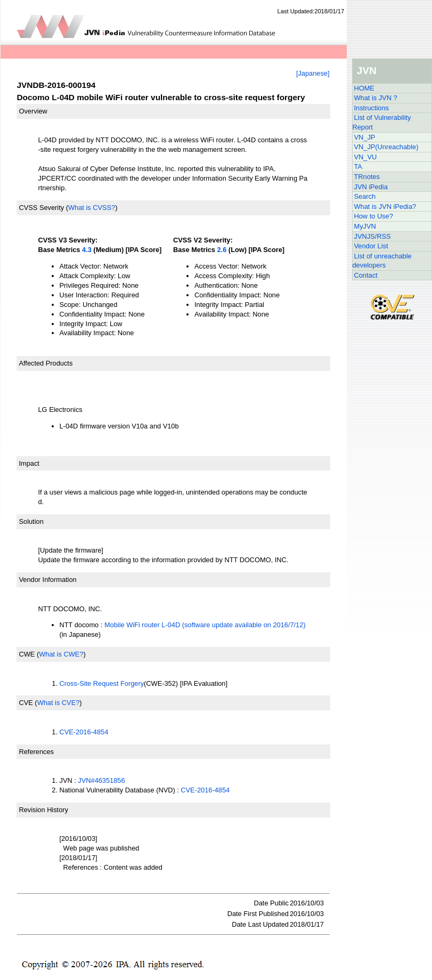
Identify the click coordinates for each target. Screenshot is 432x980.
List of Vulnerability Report (382, 122)
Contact (366, 275)
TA (358, 167)
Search (365, 196)
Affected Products (46, 363)
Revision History (44, 810)
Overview (33, 111)
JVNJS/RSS (373, 236)
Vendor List (371, 246)
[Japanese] (313, 73)
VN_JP (365, 137)
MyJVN (365, 226)
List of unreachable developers (382, 261)
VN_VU (366, 157)
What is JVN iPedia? (385, 206)
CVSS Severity (42, 208)
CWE (27, 654)
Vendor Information (48, 580)
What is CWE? (61, 654)
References (36, 752)
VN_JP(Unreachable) (386, 147)
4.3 (87, 250)
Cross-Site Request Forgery (102, 683)
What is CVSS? (92, 208)
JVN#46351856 (101, 780)
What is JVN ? (376, 98)
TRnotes (367, 177)
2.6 (222, 250)
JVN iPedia (371, 187)
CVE (26, 703)
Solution (31, 521)
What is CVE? (59, 703)
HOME (364, 88)
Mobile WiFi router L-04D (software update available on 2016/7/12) (205, 625)
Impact (29, 463)
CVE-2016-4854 (84, 732)
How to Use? (374, 216)
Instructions (372, 108)
